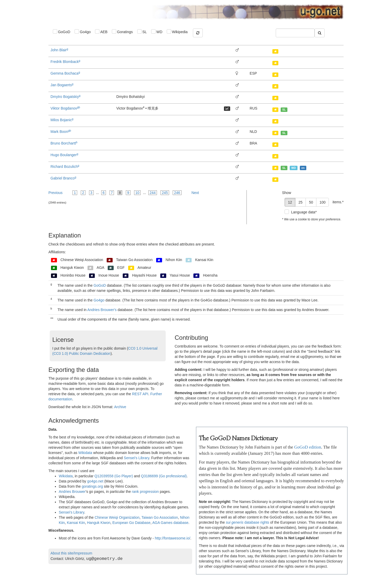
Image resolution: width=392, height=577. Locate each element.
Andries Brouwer (72, 492)
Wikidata (85, 453)
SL (145, 32)
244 (153, 193)
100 (322, 202)
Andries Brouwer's (102, 310)
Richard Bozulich (65, 167)
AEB (104, 32)
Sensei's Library (136, 458)
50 (311, 202)
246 (177, 193)
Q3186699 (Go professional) (164, 476)
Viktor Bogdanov (65, 108)
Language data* (304, 212)
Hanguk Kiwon (99, 523)
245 (165, 193)
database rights (247, 522)
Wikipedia (180, 32)
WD (159, 32)
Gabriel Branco (63, 178)
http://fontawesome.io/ (173, 538)
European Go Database (131, 523)
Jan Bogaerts (62, 85)
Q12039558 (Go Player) (114, 476)
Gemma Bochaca (65, 73)
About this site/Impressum (71, 553)
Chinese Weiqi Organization (117, 517)
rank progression (145, 492)
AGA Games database (170, 523)
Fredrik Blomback (65, 62)
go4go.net (95, 481)
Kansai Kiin (76, 523)
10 (137, 193)
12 (290, 202)
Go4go (85, 32)
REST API (140, 394)
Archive (120, 407)
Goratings (125, 32)
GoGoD (64, 32)
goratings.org (92, 486)
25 (301, 202)
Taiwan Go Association (160, 517)
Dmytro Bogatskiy (66, 97)
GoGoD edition (308, 447)
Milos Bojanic (62, 120)
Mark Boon (61, 132)
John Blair (59, 50)
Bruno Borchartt (64, 143)
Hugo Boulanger (64, 155)
